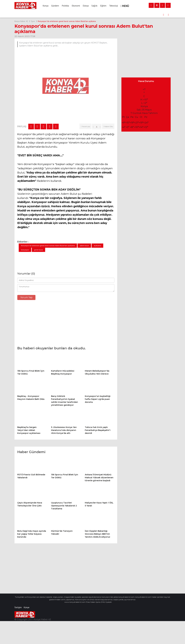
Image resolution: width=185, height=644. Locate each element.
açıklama (97, 246)
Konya (46, 6)
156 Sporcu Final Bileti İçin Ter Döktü (59, 15)
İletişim (18, 607)
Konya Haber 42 (21, 21)
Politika (65, 6)
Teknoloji (113, 6)
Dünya (86, 6)
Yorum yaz (85, 126)
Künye (27, 607)
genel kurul (38, 250)
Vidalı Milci (116, 602)
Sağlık (94, 6)
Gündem (55, 6)
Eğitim (103, 6)
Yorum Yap (26, 297)
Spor (33, 21)
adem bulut (84, 246)
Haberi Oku (108, 126)
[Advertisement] (66, 325)
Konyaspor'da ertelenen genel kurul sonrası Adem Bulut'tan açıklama (67, 21)
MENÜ (125, 6)
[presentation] (164, 15)
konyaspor (25, 250)
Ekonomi (76, 6)
